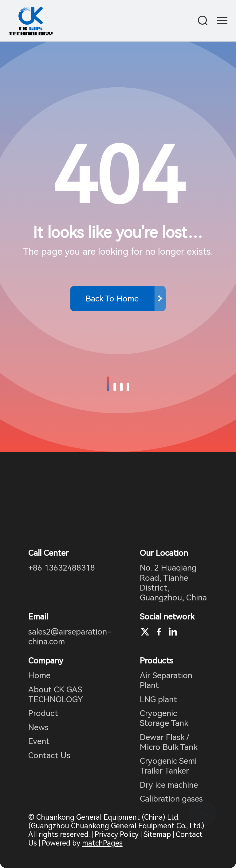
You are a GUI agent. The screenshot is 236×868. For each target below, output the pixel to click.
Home (39, 675)
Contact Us (49, 755)
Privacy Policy (117, 834)
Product (43, 713)
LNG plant (158, 699)
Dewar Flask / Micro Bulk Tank (169, 742)
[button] (108, 384)
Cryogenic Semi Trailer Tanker (168, 766)
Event (39, 741)
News (38, 727)
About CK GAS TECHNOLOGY (55, 695)
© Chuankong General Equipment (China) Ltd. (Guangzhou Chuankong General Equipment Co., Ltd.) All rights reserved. (116, 826)
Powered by (82, 843)
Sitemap (157, 834)
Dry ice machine (169, 785)
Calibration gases (171, 799)
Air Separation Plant (166, 680)
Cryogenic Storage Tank (164, 718)
